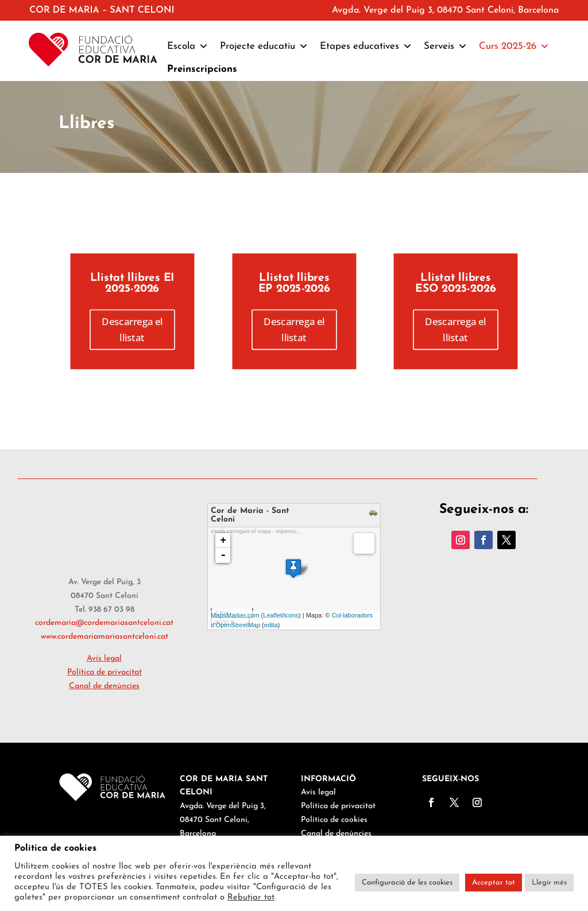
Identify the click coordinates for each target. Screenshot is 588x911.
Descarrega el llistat (132, 329)
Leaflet (272, 615)
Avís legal (318, 792)
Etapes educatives (366, 47)
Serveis (446, 47)
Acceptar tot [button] (494, 883)
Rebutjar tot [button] (251, 898)
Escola (188, 47)
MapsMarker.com (235, 615)
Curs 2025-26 (514, 47)
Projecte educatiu (264, 47)
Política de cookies (334, 820)
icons (291, 615)
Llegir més (549, 883)
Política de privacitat (338, 806)
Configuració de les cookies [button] (407, 883)
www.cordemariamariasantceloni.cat (105, 637)
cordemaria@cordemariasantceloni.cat (104, 623)
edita (271, 625)
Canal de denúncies (104, 686)
